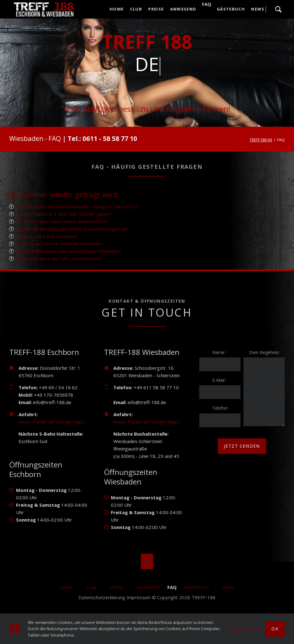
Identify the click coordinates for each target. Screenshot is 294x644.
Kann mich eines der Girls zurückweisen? (59, 258)
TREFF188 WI (261, 140)
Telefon (220, 408)
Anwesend (149, 588)
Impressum (139, 597)
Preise (117, 588)
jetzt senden (242, 446)
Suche (278, 9)
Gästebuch (197, 588)
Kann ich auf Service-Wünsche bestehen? (60, 244)
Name (222, 352)
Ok (275, 629)
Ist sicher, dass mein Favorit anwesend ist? (62, 221)
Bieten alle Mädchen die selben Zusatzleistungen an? (72, 229)
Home (66, 588)
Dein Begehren (264, 352)
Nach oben (147, 561)
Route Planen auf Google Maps (51, 422)
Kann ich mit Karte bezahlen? (47, 236)
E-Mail (222, 380)
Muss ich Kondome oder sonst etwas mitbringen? (69, 251)
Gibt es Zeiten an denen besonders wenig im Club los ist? (77, 207)
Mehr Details (246, 629)
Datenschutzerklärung (102, 597)
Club (91, 588)
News (228, 588)
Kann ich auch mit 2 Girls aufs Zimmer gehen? (64, 214)
